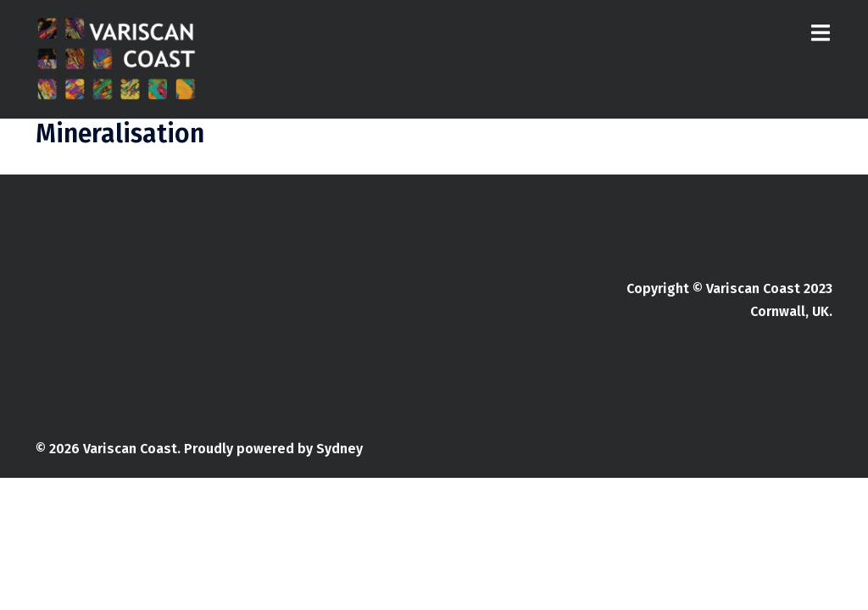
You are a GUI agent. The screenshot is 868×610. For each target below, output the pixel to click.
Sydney (339, 449)
